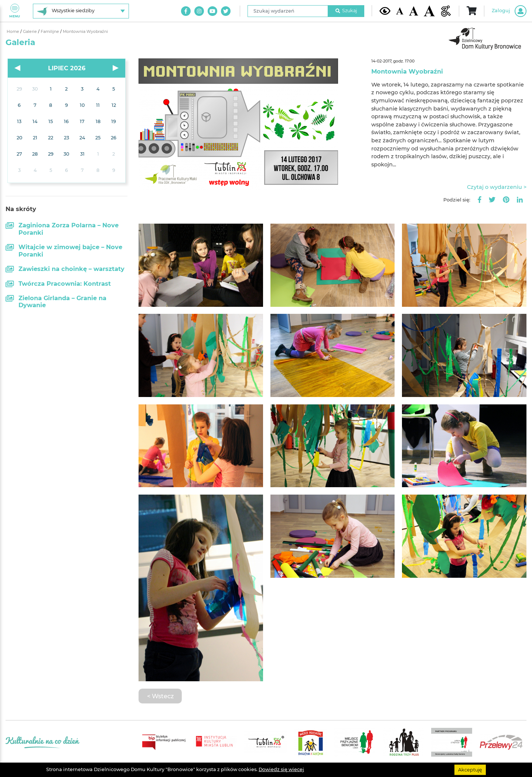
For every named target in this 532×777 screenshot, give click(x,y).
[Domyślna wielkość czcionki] (400, 11)
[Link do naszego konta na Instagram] (199, 11)
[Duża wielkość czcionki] (429, 11)
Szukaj (346, 11)
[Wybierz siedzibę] (81, 11)
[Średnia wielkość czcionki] (414, 11)
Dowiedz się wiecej (281, 769)
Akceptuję (470, 769)
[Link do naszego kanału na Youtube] (212, 11)
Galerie (30, 32)
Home (13, 32)
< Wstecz (160, 696)
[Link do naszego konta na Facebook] (186, 11)
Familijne (50, 32)
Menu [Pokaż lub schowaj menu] (15, 11)
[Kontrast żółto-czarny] (385, 11)
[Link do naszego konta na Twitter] (226, 11)
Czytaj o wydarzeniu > (497, 187)
